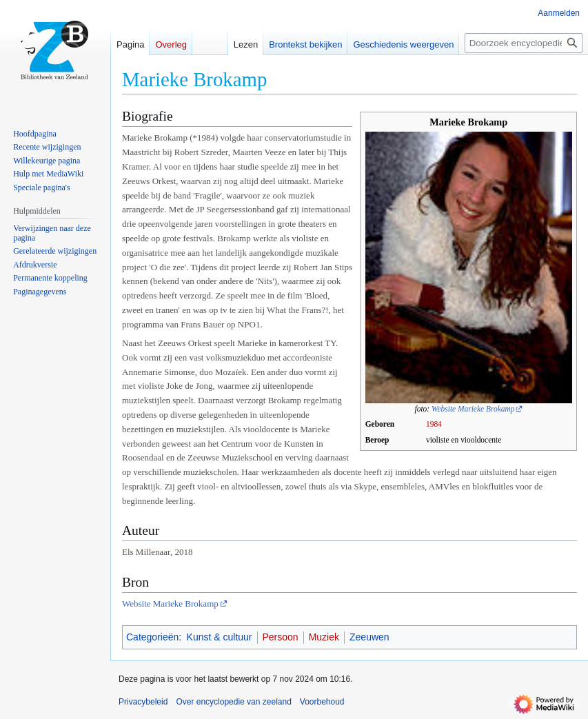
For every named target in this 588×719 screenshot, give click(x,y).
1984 (434, 424)
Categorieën (152, 637)
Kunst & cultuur (220, 637)
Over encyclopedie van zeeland (233, 702)
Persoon (281, 637)
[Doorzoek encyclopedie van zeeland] (524, 43)
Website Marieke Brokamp (473, 409)
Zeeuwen (369, 637)
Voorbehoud (322, 702)
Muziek (324, 637)
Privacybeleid (143, 702)
